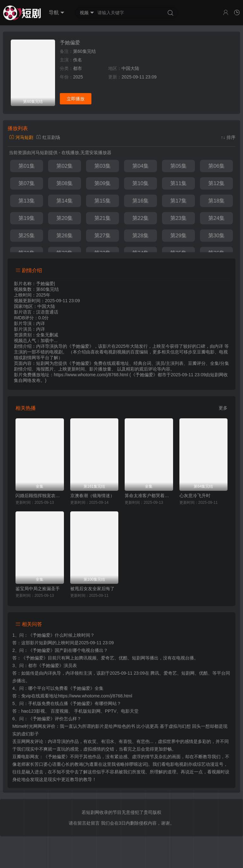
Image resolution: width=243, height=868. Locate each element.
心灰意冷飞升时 (195, 496)
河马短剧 (21, 137)
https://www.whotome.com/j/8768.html (95, 696)
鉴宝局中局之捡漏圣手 (38, 589)
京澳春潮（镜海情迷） (92, 496)
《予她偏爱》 (41, 635)
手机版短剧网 (87, 711)
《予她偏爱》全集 (86, 688)
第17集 (179, 201)
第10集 (141, 183)
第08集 (65, 183)
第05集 (179, 166)
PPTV (111, 711)
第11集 (179, 183)
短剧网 (217, 375)
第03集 (103, 166)
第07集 (27, 183)
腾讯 (155, 673)
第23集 (179, 218)
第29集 (179, 236)
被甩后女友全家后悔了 (92, 589)
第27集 (103, 236)
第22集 (141, 218)
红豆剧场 (48, 137)
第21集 (103, 218)
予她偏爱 (70, 43)
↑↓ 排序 (228, 137)
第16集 (141, 201)
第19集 (27, 218)
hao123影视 (33, 711)
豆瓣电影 (21, 757)
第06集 (217, 166)
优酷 (203, 673)
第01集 (27, 166)
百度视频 (59, 711)
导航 (56, 13)
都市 (78, 68)
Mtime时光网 (25, 726)
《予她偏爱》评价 (46, 719)
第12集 (217, 183)
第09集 (103, 183)
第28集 (141, 236)
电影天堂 (130, 711)
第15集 (103, 201)
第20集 (65, 218)
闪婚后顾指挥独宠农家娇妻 (40, 496)
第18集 (217, 201)
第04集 (141, 166)
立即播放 (76, 99)
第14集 (65, 201)
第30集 (217, 236)
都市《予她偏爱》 (46, 665)
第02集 (65, 166)
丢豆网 (19, 741)
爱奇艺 (170, 673)
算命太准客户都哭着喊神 (149, 496)
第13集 (27, 201)
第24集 (217, 218)
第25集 (27, 236)
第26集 (65, 236)
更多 (223, 408)
